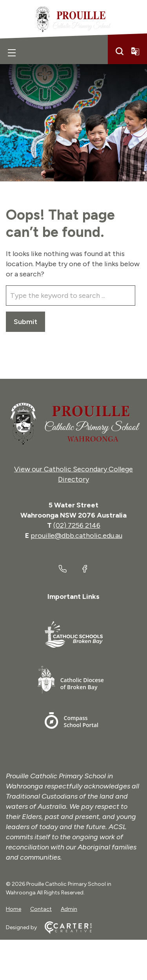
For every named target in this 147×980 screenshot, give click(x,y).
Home (14, 909)
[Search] (120, 51)
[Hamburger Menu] (12, 53)
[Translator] (135, 51)
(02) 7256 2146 (77, 525)
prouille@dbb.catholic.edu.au (76, 536)
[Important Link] (74, 636)
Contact (41, 909)
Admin (69, 909)
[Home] (73, 424)
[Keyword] (71, 296)
